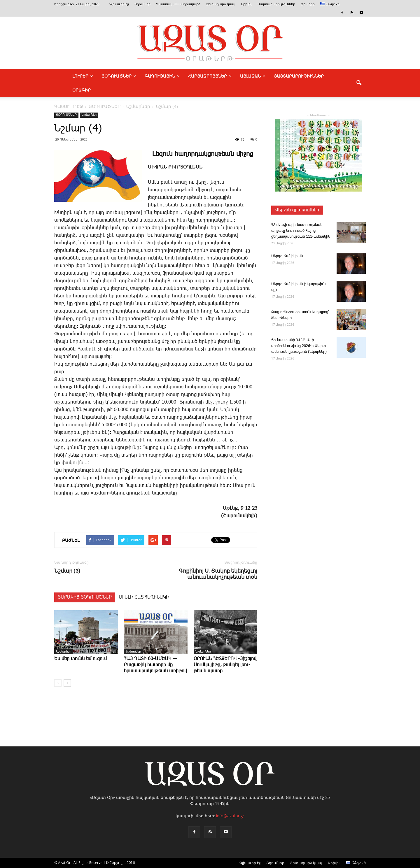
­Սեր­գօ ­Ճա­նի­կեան (287, 256)
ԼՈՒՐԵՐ (83, 76)
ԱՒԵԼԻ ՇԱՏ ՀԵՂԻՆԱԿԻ (144, 597)
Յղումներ (142, 4)
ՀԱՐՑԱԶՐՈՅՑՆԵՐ (210, 76)
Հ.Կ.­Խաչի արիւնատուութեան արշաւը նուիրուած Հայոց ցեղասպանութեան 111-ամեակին (301, 231)
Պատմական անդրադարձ (178, 4)
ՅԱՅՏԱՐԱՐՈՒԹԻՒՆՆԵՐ (299, 76)
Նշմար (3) (67, 571)
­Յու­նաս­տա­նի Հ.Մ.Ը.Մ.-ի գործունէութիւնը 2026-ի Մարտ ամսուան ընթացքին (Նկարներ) (299, 346)
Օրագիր (308, 4)
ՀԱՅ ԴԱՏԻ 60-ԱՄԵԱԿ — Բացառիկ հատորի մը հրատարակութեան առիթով (155, 665)
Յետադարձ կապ (221, 4)
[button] (359, 83)
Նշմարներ (89, 115)
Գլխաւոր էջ (119, 4)
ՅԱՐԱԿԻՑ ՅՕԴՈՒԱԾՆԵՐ (85, 597)
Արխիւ (246, 4)
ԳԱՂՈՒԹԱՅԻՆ (162, 76)
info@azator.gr (230, 816)
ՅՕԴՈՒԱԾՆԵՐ (119, 76)
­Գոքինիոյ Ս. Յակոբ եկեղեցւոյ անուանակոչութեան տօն (218, 574)
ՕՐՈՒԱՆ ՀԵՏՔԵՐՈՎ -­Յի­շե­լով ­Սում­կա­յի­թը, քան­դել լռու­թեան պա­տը (225, 665)
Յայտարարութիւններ (276, 4)
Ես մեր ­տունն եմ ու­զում (80, 659)
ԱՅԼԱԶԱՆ (253, 76)
